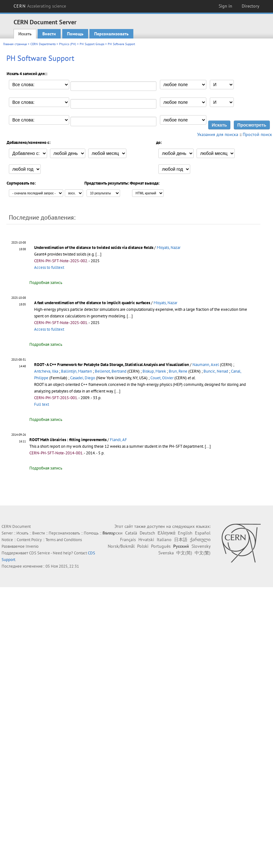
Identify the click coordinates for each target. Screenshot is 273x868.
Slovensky (201, 546)
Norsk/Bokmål (121, 546)
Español (203, 533)
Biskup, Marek (154, 371)
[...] (98, 254)
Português (161, 546)
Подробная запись (46, 283)
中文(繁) (203, 553)
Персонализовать (111, 34)
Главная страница (15, 44)
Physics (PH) (68, 44)
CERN (40, 6)
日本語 (181, 540)
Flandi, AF (118, 440)
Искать (25, 34)
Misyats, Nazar (169, 248)
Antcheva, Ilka (46, 371)
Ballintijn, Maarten (76, 371)
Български (113, 533)
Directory (251, 6)
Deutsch (147, 533)
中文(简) (184, 553)
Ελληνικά (167, 533)
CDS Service (39, 553)
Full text (42, 404)
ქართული (200, 540)
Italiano (164, 540)
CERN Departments (43, 44)
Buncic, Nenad (216, 371)
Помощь (75, 34)
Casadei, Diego (83, 378)
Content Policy (29, 540)
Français (128, 540)
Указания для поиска (218, 134)
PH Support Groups (92, 44)
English (185, 533)
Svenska (166, 553)
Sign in (225, 6)
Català (131, 533)
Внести (49, 34)
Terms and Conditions (64, 540)
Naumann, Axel (206, 365)
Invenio (32, 546)
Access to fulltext (49, 267)
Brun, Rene (178, 371)
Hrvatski (146, 540)
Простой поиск (257, 134)
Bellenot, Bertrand (111, 371)
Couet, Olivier (162, 378)
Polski (143, 546)
